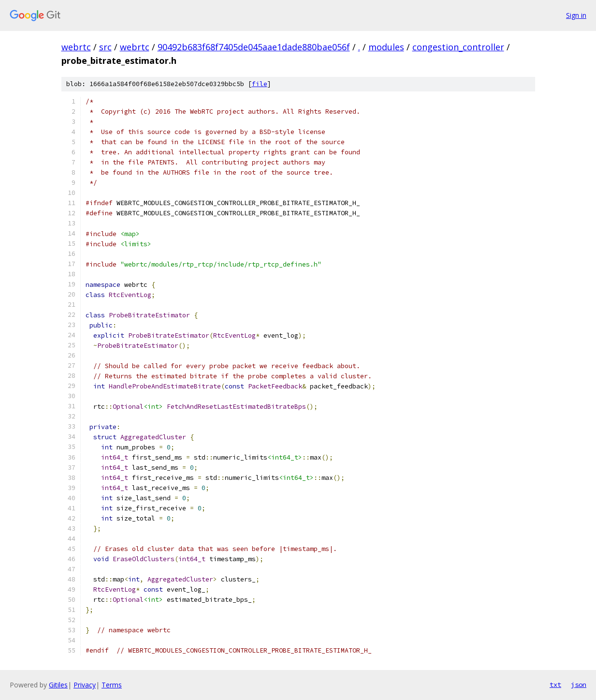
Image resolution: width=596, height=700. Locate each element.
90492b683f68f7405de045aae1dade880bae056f (254, 47)
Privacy (85, 685)
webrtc (76, 47)
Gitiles (58, 685)
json (579, 685)
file (260, 84)
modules (386, 47)
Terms (112, 685)
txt (555, 685)
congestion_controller (458, 47)
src (105, 47)
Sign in (576, 15)
